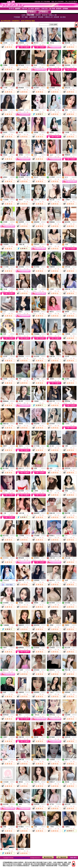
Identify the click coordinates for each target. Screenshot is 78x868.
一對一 (44, 110)
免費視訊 (12, 43)
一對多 (59, 43)
